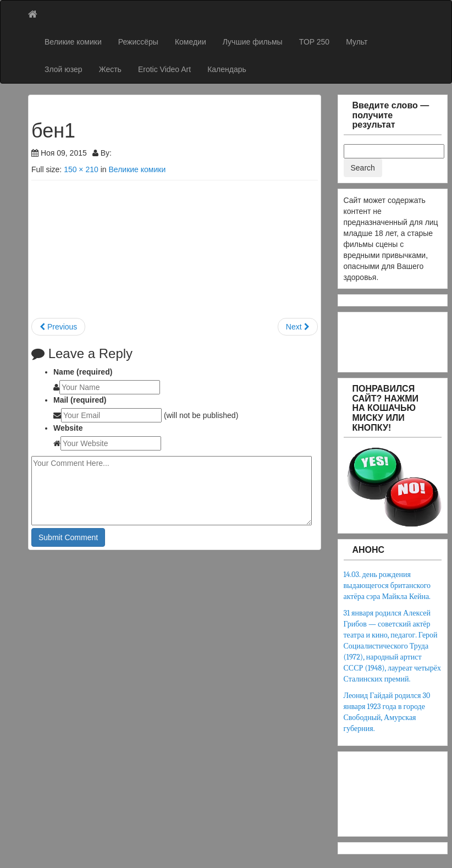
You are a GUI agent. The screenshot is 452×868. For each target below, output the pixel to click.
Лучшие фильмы (253, 42)
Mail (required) (80, 400)
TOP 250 (315, 42)
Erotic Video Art (164, 69)
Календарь (227, 69)
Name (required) (83, 372)
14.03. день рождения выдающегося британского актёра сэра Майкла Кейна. (387, 586)
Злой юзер (64, 69)
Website (68, 428)
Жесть (110, 69)
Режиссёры (138, 42)
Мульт (357, 42)
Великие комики (73, 42)
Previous (58, 327)
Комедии (191, 42)
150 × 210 (81, 169)
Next (298, 327)
